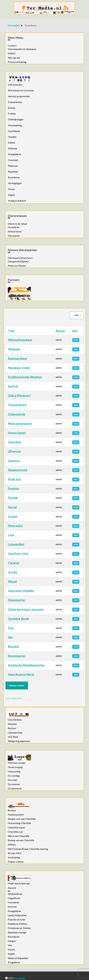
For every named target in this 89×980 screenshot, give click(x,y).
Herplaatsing (15, 125)
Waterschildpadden (18, 958)
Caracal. (14, 563)
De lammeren (15, 788)
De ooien (12, 780)
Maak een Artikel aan (19, 883)
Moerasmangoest (20, 423)
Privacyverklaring (17, 62)
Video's (12, 53)
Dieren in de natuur (18, 224)
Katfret (13, 386)
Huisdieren (14, 227)
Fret (11, 628)
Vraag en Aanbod (17, 201)
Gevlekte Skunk (19, 619)
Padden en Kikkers (18, 924)
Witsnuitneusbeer (20, 340)
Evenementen (15, 102)
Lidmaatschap (15, 733)
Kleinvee (12, 148)
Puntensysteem (16, 815)
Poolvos (14, 488)
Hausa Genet (17, 433)
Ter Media (20, 978)
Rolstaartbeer (18, 358)
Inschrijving (14, 857)
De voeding (14, 776)
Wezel (12, 581)
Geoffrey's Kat (18, 553)
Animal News (15, 231)
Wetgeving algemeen (19, 741)
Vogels (12, 195)
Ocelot (13, 516)
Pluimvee (13, 166)
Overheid (13, 160)
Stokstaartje (17, 414)
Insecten (12, 907)
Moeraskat (15, 526)
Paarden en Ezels (17, 920)
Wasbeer (14, 349)
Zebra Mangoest (19, 395)
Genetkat (15, 442)
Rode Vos (15, 479)
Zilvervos (14, 451)
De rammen (14, 784)
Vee (10, 945)
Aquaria (12, 888)
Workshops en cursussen (21, 90)
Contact (12, 46)
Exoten (12, 108)
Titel (11, 331)
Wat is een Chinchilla (18, 836)
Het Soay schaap (16, 763)
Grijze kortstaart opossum (26, 609)
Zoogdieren (14, 962)
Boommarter (17, 656)
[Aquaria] (9, 891)
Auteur (60, 331)
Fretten (12, 114)
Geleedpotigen (16, 119)
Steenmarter (17, 600)
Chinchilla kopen (16, 828)
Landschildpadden (17, 915)
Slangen (12, 941)
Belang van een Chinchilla (21, 840)
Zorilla (13, 572)
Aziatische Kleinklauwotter (27, 665)
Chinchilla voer (15, 832)
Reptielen (13, 172)
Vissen (11, 189)
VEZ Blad (13, 737)
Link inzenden (15, 85)
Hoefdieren (14, 131)
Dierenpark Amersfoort (20, 258)
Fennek (13, 498)
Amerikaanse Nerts (21, 674)
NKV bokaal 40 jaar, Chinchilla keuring (28, 849)
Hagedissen (14, 898)
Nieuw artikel (17, 685)
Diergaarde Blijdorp (18, 261)
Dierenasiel (14, 236)
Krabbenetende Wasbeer (25, 377)
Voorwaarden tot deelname (22, 49)
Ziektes (12, 845)
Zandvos (14, 461)
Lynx (11, 535)
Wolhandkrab (15, 894)
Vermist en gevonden (19, 96)
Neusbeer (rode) (19, 368)
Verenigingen (15, 183)
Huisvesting (14, 771)
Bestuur (12, 728)
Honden (12, 137)
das (10, 637)
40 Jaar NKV (15, 853)
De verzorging (15, 767)
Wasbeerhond (18, 470)
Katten (12, 143)
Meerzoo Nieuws (17, 266)
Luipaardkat (16, 544)
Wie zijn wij (14, 58)
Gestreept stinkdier (21, 591)
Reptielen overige (17, 932)
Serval (12, 507)
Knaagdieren (15, 154)
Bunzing (14, 646)
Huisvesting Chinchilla (19, 823)
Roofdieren (14, 177)
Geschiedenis (15, 720)
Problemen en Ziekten (19, 928)
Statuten (12, 724)
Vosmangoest (17, 405)
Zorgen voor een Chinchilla (22, 819)
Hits (75, 331)
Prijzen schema (16, 862)
